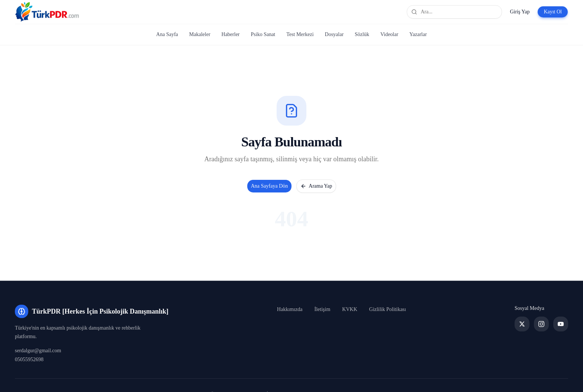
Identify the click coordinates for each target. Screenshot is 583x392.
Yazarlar (418, 34)
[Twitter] (522, 324)
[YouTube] (561, 324)
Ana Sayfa (167, 34)
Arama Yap (316, 186)
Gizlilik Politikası (388, 309)
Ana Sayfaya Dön (270, 186)
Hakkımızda (290, 309)
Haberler (231, 34)
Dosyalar (334, 34)
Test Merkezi (300, 34)
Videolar (389, 34)
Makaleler (200, 34)
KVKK (350, 309)
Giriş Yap (520, 12)
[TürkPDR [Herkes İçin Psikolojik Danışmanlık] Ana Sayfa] (47, 12)
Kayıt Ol (553, 12)
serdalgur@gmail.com (38, 351)
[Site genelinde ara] (454, 12)
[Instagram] (541, 324)
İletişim (323, 309)
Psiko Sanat (263, 34)
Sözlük (362, 34)
